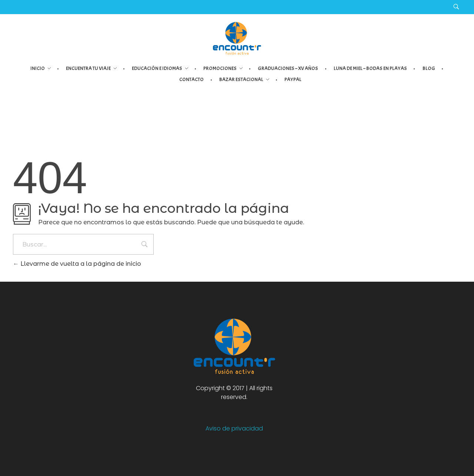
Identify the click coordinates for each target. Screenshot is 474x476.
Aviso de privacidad (234, 428)
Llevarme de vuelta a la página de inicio (77, 264)
